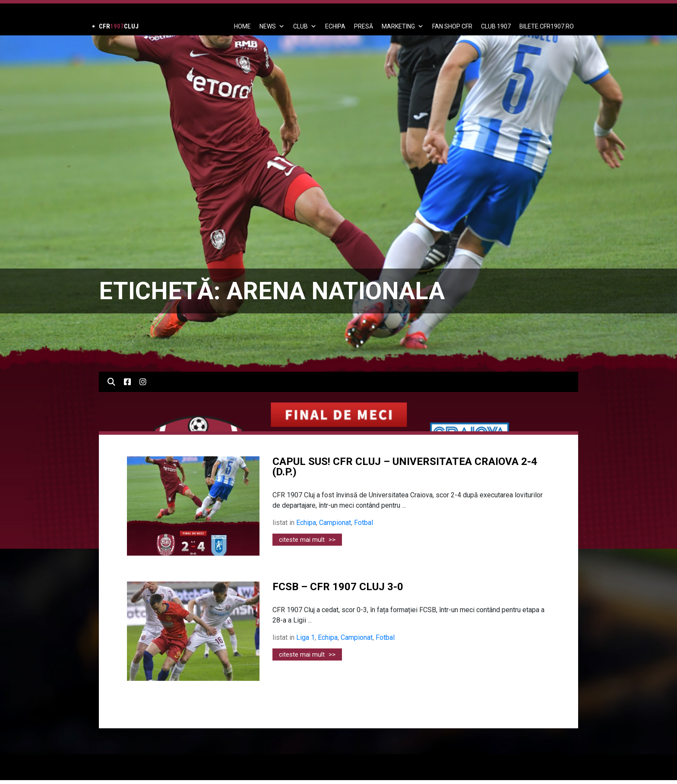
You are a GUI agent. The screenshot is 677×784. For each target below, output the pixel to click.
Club (305, 26)
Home (242, 26)
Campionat (335, 523)
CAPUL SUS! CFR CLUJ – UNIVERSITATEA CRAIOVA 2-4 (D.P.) (405, 467)
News (272, 26)
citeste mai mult (307, 540)
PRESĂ (364, 26)
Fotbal (364, 523)
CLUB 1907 (496, 26)
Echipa (306, 523)
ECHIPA (335, 26)
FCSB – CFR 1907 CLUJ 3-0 (338, 587)
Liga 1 (305, 637)
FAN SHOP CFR (452, 26)
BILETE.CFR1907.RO (547, 26)
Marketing (403, 26)
